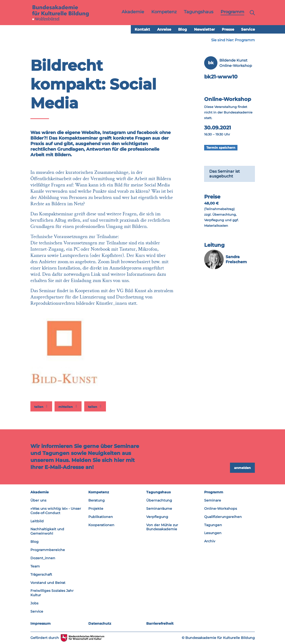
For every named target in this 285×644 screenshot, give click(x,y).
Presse (228, 29)
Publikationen (101, 517)
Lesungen (213, 533)
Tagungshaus (158, 492)
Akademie (40, 492)
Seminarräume (159, 509)
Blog (183, 29)
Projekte (96, 509)
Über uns (38, 500)
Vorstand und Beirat (48, 583)
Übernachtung (159, 500)
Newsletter (204, 29)
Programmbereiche (48, 550)
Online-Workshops (221, 509)
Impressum (41, 623)
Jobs (34, 603)
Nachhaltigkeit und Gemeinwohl (47, 531)
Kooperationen (101, 525)
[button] (41, 406)
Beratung (97, 500)
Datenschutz (100, 623)
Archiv (210, 541)
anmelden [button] (242, 468)
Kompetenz (99, 492)
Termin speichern (221, 148)
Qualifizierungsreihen (223, 517)
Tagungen (213, 525)
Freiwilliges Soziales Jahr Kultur (52, 593)
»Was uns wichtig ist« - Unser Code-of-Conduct (56, 511)
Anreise (164, 29)
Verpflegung (157, 517)
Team (35, 566)
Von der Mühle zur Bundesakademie (162, 527)
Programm (245, 40)
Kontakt (142, 29)
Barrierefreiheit (160, 623)
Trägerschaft (41, 574)
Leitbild (37, 521)
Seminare (213, 500)
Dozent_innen (43, 558)
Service (248, 29)
